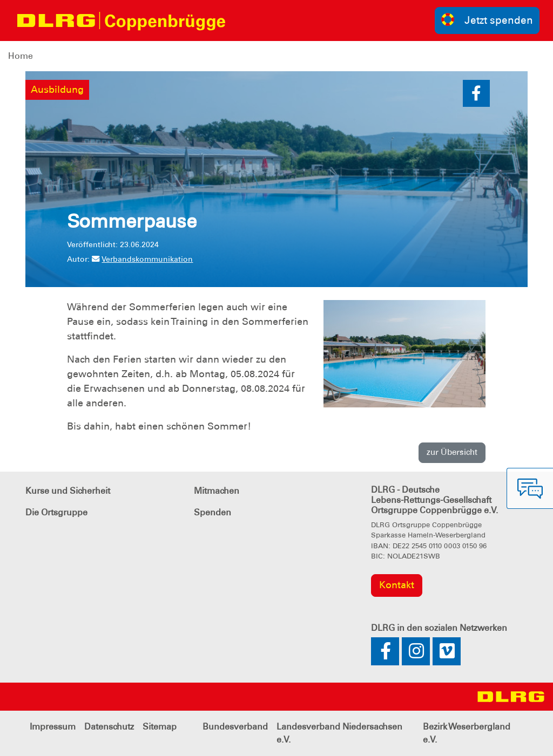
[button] (476, 93)
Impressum (53, 727)
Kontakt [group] (397, 585)
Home (21, 56)
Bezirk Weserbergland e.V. (467, 733)
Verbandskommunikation (142, 259)
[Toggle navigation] (244, 21)
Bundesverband (235, 727)
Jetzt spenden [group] (487, 20)
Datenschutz (109, 727)
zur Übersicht (452, 452)
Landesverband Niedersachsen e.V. (339, 733)
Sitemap (160, 727)
